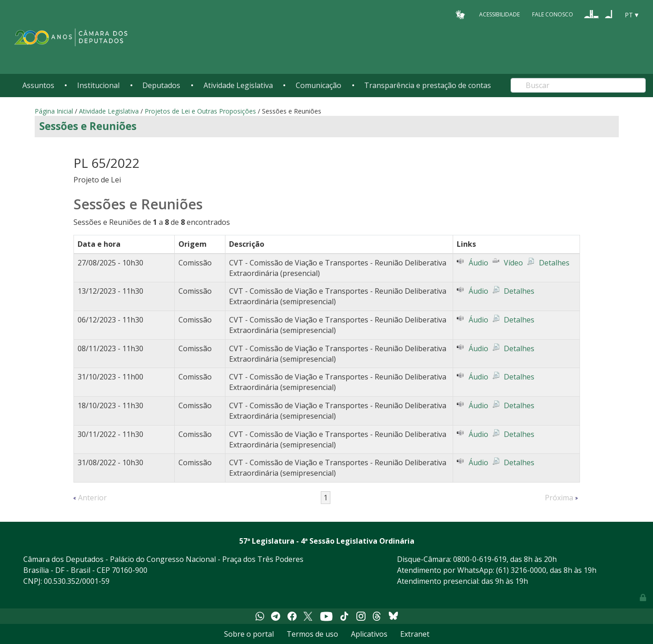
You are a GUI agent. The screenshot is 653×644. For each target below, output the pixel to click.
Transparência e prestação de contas (428, 85)
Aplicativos (369, 634)
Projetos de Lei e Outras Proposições (200, 111)
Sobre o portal (249, 634)
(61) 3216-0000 (521, 570)
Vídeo (513, 263)
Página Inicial (54, 111)
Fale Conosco (553, 14)
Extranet (415, 634)
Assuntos (38, 85)
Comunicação (319, 85)
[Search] (578, 85)
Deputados (161, 85)
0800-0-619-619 (480, 559)
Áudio (478, 263)
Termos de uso (312, 634)
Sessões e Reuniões (88, 126)
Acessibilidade (499, 14)
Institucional (98, 85)
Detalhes (554, 263)
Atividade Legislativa (238, 85)
